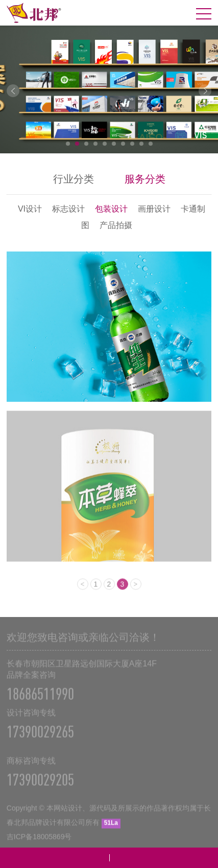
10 (151, 144)
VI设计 (30, 209)
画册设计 (154, 209)
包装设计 (111, 209)
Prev (13, 91)
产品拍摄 (116, 225)
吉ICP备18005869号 (39, 841)
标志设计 (68, 209)
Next (205, 91)
